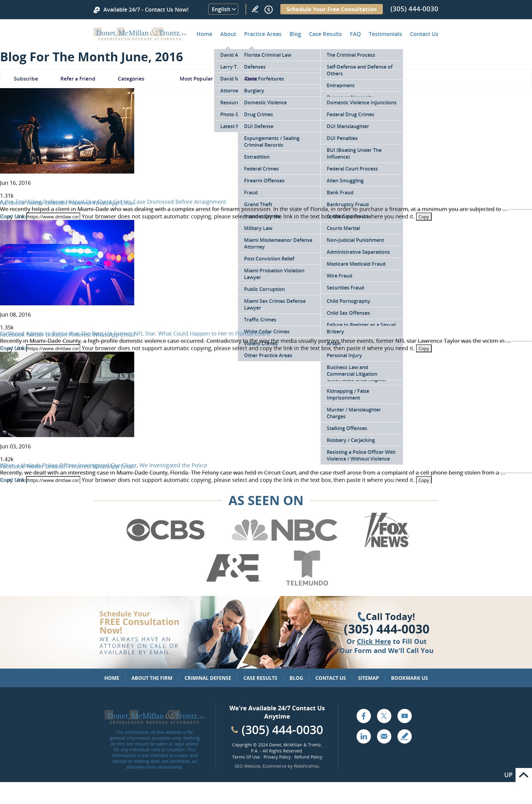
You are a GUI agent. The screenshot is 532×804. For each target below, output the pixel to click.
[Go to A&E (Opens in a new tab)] (233, 584)
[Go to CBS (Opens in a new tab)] (165, 546)
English (221, 9)
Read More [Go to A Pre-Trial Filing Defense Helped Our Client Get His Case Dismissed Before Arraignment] (14, 216)
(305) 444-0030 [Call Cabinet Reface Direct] (282, 729)
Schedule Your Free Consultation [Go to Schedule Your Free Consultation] (332, 9)
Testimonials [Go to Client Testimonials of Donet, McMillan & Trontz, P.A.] (385, 34)
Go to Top (524, 775)
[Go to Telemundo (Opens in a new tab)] (307, 584)
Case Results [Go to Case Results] (325, 34)
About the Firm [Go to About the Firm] (152, 678)
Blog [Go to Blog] (296, 678)
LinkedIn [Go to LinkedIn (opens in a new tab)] (364, 736)
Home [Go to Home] (204, 34)
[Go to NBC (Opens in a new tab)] (285, 546)
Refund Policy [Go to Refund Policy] (308, 757)
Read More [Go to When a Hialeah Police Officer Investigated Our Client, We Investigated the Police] (14, 480)
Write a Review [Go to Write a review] (255, 9)
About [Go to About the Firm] (228, 34)
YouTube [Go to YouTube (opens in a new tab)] (404, 716)
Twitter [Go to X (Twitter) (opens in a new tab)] (384, 716)
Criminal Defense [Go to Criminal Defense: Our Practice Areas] (208, 678)
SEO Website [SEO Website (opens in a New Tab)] (248, 766)
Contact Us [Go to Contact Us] (331, 678)
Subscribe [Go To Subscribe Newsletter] (26, 79)
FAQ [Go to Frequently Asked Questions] (355, 34)
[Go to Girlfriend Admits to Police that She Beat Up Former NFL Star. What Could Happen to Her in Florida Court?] (67, 303)
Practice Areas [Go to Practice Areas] (263, 34)
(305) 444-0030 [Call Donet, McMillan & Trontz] (414, 9)
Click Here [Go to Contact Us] (374, 641)
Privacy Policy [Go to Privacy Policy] (277, 757)
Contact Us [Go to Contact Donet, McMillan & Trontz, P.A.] (424, 34)
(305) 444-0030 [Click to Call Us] (387, 629)
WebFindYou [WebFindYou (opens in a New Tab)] (307, 766)
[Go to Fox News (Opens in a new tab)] (386, 546)
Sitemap (368, 678)
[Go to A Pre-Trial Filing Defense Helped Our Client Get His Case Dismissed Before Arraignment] (67, 171)
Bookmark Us (410, 678)
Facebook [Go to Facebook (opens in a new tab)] (364, 716)
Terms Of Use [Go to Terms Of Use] (246, 757)
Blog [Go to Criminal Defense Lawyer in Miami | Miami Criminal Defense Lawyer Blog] (295, 34)
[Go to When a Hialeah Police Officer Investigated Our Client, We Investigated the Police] (67, 435)
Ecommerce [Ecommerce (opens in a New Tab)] (275, 766)
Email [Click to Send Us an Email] (384, 736)
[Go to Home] (140, 38)
